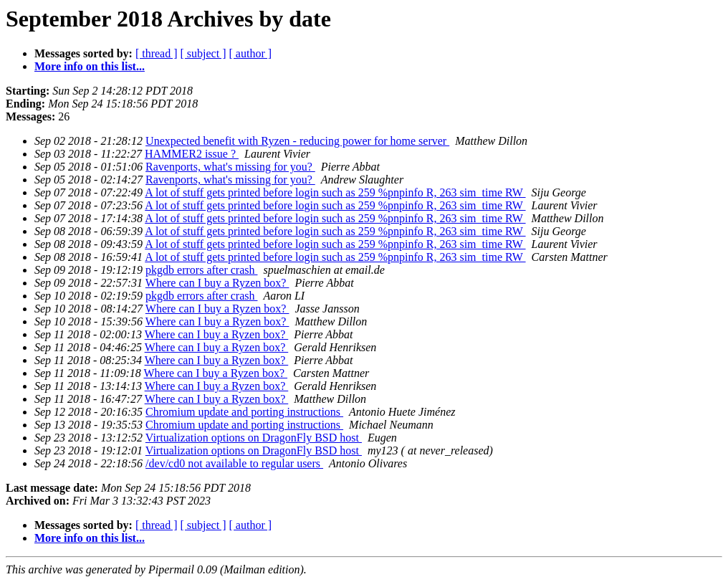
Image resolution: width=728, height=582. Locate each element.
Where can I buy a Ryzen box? (217, 283)
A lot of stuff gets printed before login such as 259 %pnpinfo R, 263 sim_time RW (335, 192)
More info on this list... (90, 66)
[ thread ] (157, 53)
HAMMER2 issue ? (192, 154)
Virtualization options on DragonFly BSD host (254, 438)
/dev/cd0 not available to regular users (234, 463)
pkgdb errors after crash (201, 270)
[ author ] (251, 53)
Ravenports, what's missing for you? (230, 167)
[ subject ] (203, 53)
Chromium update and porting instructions (244, 412)
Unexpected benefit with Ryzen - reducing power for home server (297, 141)
